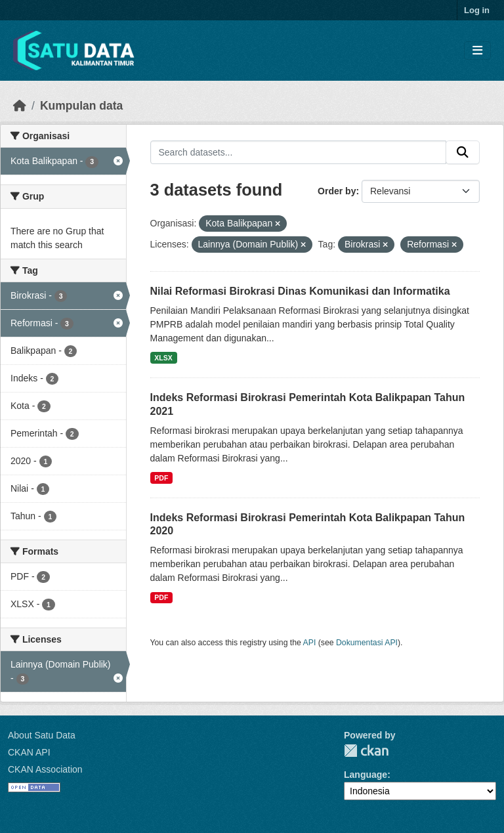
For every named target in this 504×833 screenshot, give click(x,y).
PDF (161, 478)
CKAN (366, 751)
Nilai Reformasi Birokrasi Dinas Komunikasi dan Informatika (300, 291)
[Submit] (463, 152)
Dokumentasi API (367, 643)
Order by (337, 191)
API (310, 643)
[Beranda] (20, 106)
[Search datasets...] (299, 152)
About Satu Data (42, 735)
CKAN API (29, 752)
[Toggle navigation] (477, 51)
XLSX (163, 358)
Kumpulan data (81, 106)
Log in (477, 10)
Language (366, 775)
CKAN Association (45, 769)
